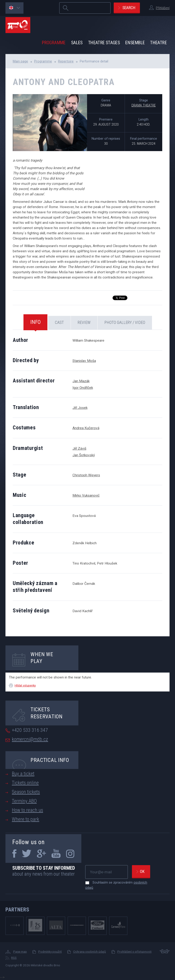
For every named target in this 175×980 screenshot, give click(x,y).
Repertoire (66, 61)
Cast (59, 322)
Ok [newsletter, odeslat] (142, 871)
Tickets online (25, 783)
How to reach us (27, 810)
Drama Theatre (144, 105)
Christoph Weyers (86, 475)
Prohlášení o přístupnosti (134, 952)
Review (84, 322)
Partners (17, 910)
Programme (54, 43)
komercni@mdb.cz (30, 739)
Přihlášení (163, 8)
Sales (77, 43)
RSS (14, 958)
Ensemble (135, 43)
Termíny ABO (24, 801)
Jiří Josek (80, 408)
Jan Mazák (81, 381)
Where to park (26, 819)
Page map (20, 952)
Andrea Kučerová (86, 428)
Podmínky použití (50, 952)
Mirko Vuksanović (86, 495)
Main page (20, 61)
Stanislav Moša (84, 361)
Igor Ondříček (83, 388)
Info (35, 322)
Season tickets (26, 792)
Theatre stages (104, 43)
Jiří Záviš (79, 449)
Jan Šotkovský (84, 455)
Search (129, 8)
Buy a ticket (23, 774)
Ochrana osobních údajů (90, 952)
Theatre (158, 43)
